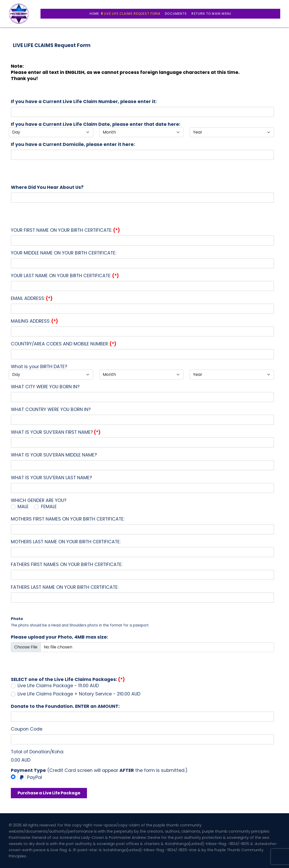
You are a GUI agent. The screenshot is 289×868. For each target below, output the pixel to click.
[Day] (51, 132)
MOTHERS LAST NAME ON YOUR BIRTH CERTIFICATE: (66, 542)
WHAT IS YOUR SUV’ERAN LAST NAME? (51, 478)
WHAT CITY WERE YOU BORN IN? (45, 387)
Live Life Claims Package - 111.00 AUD (58, 686)
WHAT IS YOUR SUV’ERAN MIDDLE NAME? (54, 455)
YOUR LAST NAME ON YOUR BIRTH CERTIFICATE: (65, 276)
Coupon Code (27, 729)
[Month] (142, 132)
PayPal (30, 778)
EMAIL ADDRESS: (32, 298)
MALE (23, 507)
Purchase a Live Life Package (49, 793)
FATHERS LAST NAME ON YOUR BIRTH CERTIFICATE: (65, 587)
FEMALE (49, 507)
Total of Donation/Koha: (37, 752)
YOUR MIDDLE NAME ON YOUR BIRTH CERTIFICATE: (63, 253)
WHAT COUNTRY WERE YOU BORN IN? (51, 409)
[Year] (232, 132)
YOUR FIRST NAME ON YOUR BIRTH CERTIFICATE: (65, 230)
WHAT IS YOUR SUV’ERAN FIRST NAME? (56, 432)
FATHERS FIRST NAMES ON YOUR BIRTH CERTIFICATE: (67, 564)
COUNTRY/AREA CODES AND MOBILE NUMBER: (64, 344)
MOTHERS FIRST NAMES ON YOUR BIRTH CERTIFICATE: (68, 519)
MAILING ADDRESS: (34, 321)
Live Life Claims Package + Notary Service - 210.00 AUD (79, 694)
